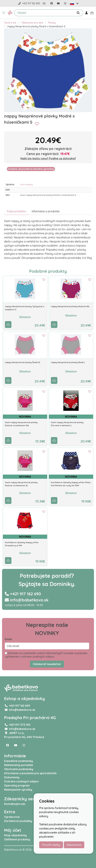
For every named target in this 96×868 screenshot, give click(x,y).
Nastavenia (74, 845)
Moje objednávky (15, 835)
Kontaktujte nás (15, 804)
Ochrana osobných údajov (21, 781)
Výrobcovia (12, 817)
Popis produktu (17, 211)
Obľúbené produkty (17, 839)
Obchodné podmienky (19, 769)
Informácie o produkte (46, 211)
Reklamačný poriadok (19, 765)
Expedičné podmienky (18, 761)
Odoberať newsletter (47, 664)
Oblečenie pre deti (32, 23)
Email (8, 639)
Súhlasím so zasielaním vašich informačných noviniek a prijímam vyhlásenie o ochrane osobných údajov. (46, 655)
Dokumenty (12, 777)
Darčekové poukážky (18, 821)
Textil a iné (10, 23)
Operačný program (17, 785)
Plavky (52, 23)
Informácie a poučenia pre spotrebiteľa (30, 773)
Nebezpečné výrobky (18, 790)
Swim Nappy (26, 184)
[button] (4, 13)
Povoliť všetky (51, 845)
